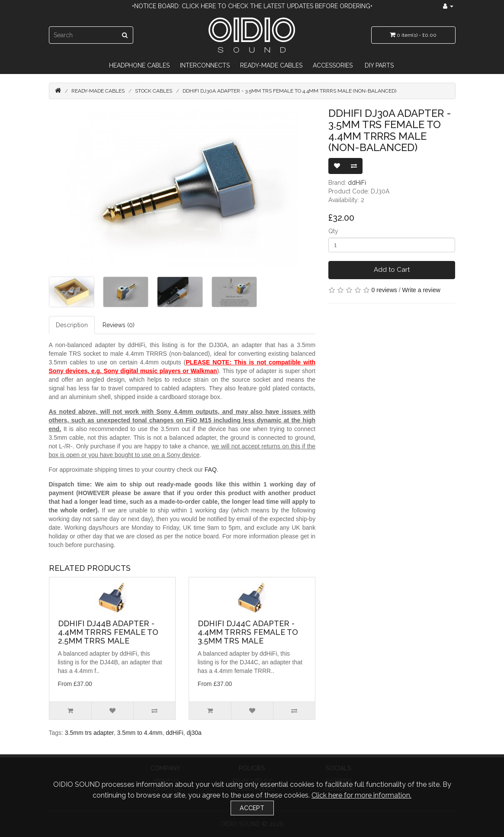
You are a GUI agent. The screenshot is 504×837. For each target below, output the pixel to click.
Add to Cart (392, 270)
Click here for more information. (361, 795)
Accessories (333, 65)
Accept (252, 808)
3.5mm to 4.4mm (140, 733)
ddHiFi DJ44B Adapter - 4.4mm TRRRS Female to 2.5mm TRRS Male (108, 632)
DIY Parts (379, 65)
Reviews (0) (119, 325)
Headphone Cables (139, 65)
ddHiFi (357, 183)
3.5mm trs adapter (89, 733)
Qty (333, 231)
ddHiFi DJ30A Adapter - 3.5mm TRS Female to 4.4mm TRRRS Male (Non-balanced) (289, 91)
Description (72, 325)
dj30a (194, 733)
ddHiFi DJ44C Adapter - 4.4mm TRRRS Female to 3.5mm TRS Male (248, 632)
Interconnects (205, 65)
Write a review (421, 290)
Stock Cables (154, 91)
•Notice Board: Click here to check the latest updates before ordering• (252, 6)
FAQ (211, 470)
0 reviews (384, 290)
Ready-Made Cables (271, 65)
